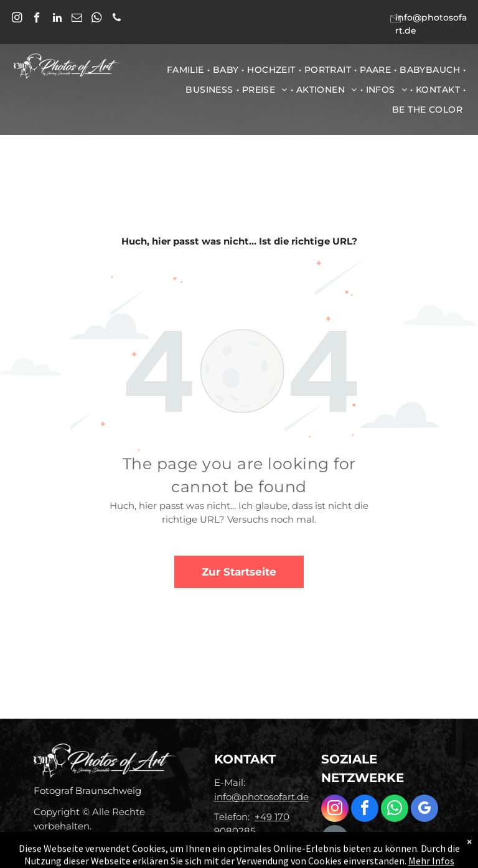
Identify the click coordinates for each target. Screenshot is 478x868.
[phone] (117, 19)
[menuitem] (187, 70)
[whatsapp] (97, 19)
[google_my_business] (424, 810)
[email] (77, 19)
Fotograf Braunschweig (87, 791)
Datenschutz (129, 843)
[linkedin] (57, 19)
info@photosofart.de (261, 797)
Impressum (60, 843)
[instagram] (17, 19)
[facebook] (37, 19)
